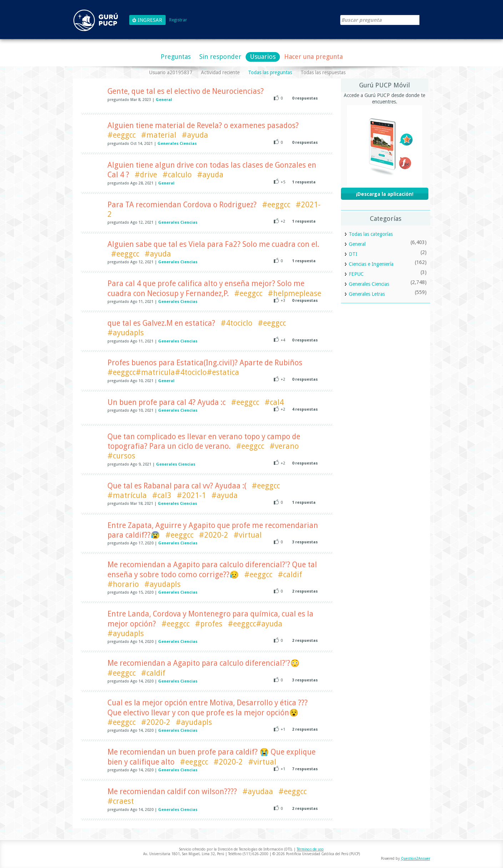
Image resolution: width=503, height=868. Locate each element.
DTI (353, 254)
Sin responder (220, 57)
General (164, 100)
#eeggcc (122, 135)
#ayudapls (126, 333)
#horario (123, 584)
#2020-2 (213, 535)
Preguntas (176, 57)
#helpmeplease (295, 293)
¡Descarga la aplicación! (385, 194)
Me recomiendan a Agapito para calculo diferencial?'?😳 (203, 663)
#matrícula (127, 495)
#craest (121, 801)
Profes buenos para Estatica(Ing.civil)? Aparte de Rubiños (205, 363)
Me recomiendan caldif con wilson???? (172, 791)
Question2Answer (416, 859)
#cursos (121, 456)
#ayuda (195, 135)
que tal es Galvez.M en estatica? (161, 323)
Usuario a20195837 (171, 72)
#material (159, 135)
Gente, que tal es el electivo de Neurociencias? (186, 91)
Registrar (178, 20)
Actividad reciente (220, 72)
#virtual (248, 535)
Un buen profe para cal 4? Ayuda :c (167, 402)
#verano (284, 446)
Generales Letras (367, 294)
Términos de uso (310, 849)
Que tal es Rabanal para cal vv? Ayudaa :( (177, 486)
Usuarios (263, 57)
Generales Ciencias (177, 144)
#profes (209, 624)
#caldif (290, 575)
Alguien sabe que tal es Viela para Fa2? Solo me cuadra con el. (213, 244)
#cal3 (162, 495)
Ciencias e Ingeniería (371, 264)
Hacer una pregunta (313, 57)
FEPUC (356, 274)
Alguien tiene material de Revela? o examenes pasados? (203, 125)
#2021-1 (191, 495)
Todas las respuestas (323, 72)
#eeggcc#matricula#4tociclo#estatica (173, 372)
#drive (146, 175)
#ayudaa (258, 791)
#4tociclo (237, 323)
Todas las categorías (371, 234)
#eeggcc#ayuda (255, 624)
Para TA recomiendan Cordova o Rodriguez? (182, 205)
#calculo (177, 175)
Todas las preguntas (270, 72)
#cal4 (274, 402)
